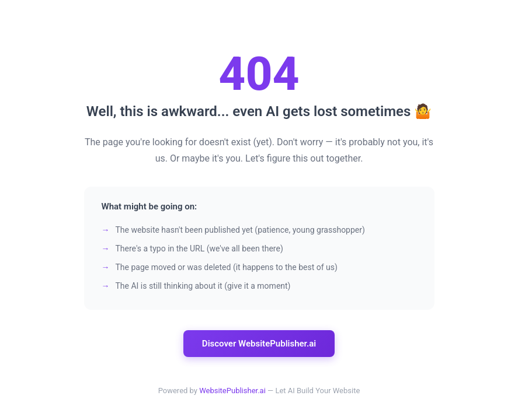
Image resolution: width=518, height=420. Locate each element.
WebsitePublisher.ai (232, 391)
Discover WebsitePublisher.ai (259, 344)
